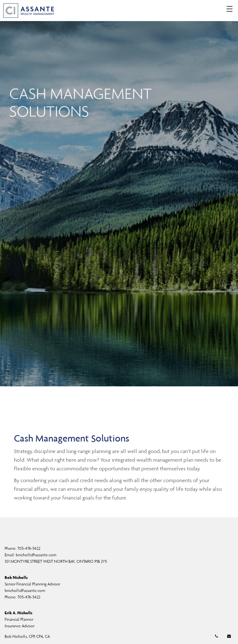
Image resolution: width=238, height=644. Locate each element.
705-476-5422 (29, 548)
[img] (119, 193)
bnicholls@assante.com (36, 555)
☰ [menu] (229, 9)
